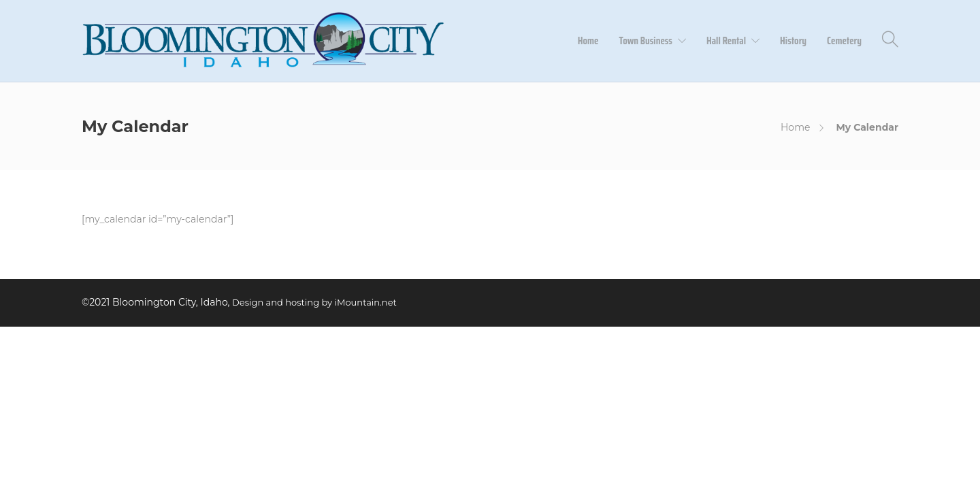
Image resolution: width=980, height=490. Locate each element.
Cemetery (844, 41)
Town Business (646, 41)
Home (588, 41)
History (793, 41)
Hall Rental (726, 41)
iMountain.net (366, 302)
